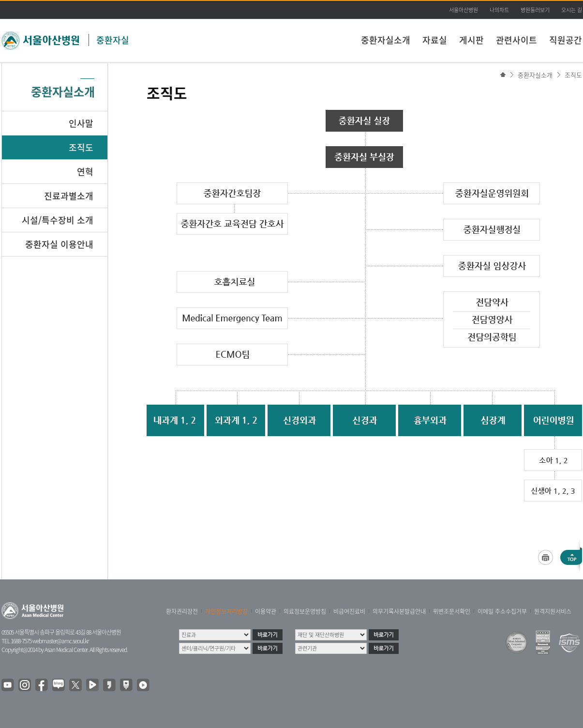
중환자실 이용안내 (59, 244)
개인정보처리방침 (226, 611)
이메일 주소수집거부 (502, 611)
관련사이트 (516, 40)
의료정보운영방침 (305, 611)
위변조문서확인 (452, 611)
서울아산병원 (463, 10)
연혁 (85, 172)
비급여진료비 (349, 611)
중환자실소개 (386, 40)
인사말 (81, 123)
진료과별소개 (69, 196)
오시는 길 (572, 10)
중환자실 (113, 40)
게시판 (471, 40)
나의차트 (499, 10)
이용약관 (266, 611)
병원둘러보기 (535, 10)
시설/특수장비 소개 (58, 220)
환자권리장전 (182, 611)
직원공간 (566, 40)
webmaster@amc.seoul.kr (60, 641)
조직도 (573, 75)
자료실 (435, 40)
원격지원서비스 (553, 611)
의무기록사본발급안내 (399, 611)
